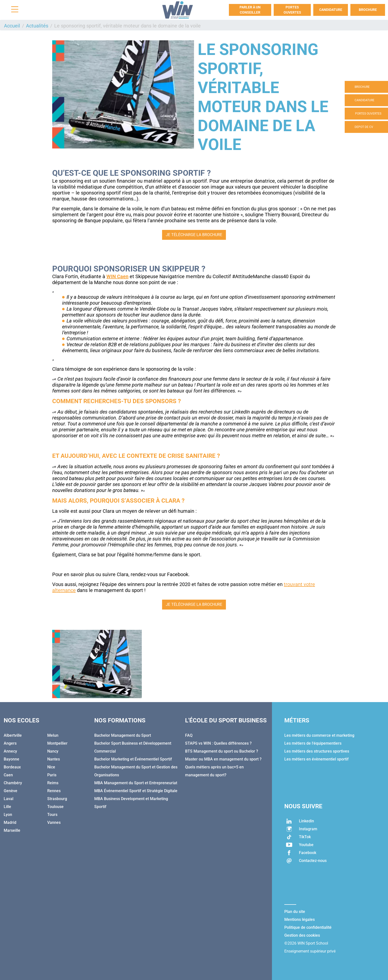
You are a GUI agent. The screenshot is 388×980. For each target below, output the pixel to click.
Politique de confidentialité (308, 927)
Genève (11, 791)
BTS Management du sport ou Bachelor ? (222, 751)
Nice (51, 767)
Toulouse (55, 807)
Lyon (8, 815)
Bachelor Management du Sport (123, 735)
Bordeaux (12, 767)
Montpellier (57, 743)
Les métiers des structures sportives (317, 751)
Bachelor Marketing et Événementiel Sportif (133, 759)
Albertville (13, 735)
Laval (9, 799)
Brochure (368, 10)
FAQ (189, 735)
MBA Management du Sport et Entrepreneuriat (136, 783)
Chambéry (13, 783)
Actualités (37, 26)
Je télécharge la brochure (194, 235)
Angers (10, 743)
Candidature (331, 10)
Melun (53, 735)
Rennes (54, 791)
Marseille (12, 830)
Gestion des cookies (302, 935)
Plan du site (295, 912)
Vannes (54, 822)
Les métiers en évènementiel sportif (316, 759)
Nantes (54, 759)
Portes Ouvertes (292, 10)
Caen (8, 775)
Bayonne (12, 759)
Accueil (12, 26)
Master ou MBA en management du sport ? (223, 759)
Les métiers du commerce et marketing (319, 735)
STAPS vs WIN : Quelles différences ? (218, 743)
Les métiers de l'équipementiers (313, 743)
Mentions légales (300, 919)
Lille (7, 807)
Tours (52, 815)
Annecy (10, 751)
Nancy (53, 751)
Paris (52, 775)
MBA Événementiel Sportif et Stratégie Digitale (136, 791)
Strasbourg (57, 799)
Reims (53, 783)
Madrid (10, 822)
